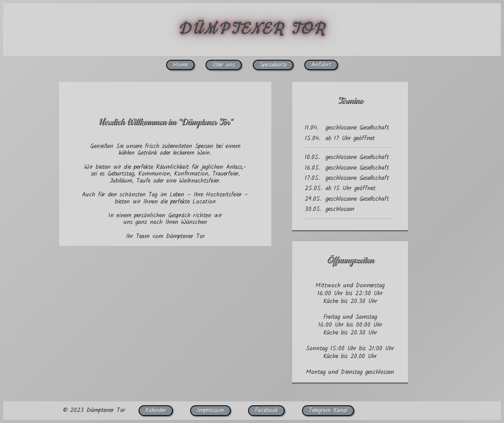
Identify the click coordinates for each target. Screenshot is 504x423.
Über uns (224, 65)
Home (180, 65)
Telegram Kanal (328, 410)
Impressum (210, 410)
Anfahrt (321, 65)
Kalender (156, 410)
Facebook (266, 410)
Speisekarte (273, 65)
